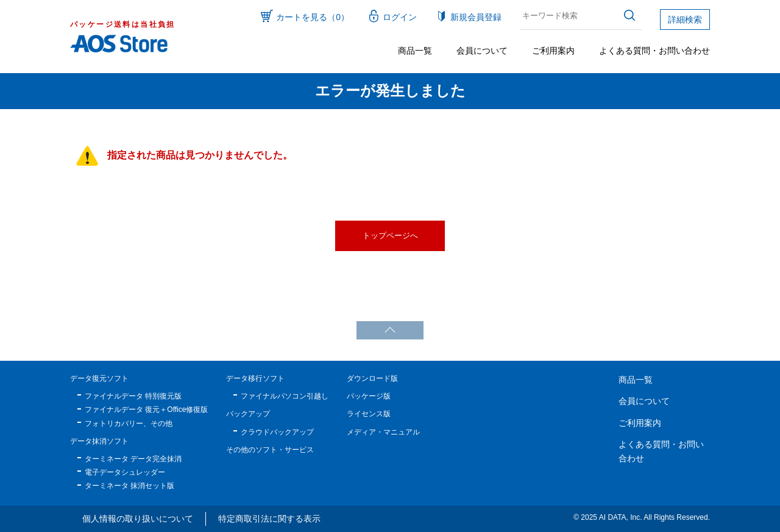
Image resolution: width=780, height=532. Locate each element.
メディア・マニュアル (383, 432)
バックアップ (248, 414)
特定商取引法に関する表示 (269, 519)
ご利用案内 (553, 51)
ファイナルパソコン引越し (285, 396)
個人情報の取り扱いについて (138, 519)
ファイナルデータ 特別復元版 (133, 396)
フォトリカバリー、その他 (129, 424)
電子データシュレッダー (125, 472)
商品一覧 (415, 51)
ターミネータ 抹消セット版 (129, 486)
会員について (482, 51)
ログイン (400, 17)
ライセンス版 (369, 414)
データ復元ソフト (99, 378)
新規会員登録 (476, 17)
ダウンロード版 (372, 378)
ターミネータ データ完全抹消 (133, 459)
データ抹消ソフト (99, 441)
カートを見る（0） (313, 17)
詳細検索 (685, 20)
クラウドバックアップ (277, 432)
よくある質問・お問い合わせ (654, 51)
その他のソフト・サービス (270, 450)
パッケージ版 (369, 396)
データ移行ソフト (255, 378)
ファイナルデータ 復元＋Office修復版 (146, 410)
